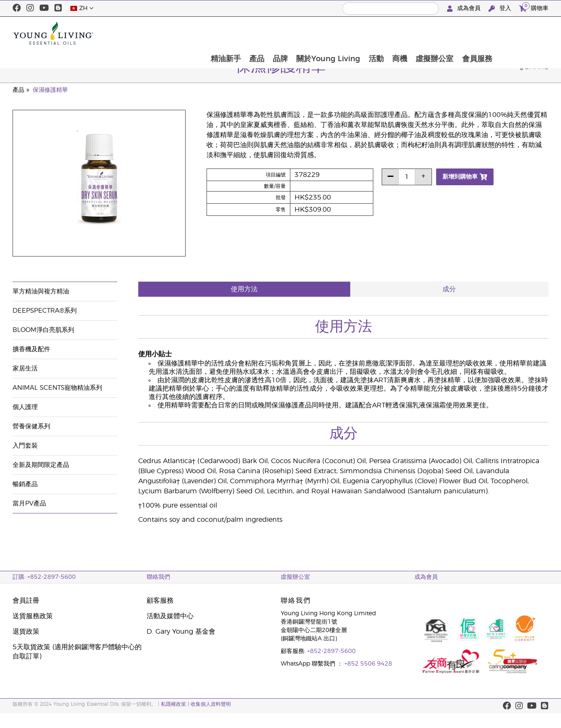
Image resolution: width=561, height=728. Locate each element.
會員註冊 (26, 601)
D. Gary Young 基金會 (181, 632)
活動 (426, 33)
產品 (304, 33)
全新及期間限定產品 (41, 465)
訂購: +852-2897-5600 (44, 577)
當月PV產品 (29, 504)
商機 (450, 33)
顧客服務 (160, 601)
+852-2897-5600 (331, 651)
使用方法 (244, 289)
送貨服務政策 (33, 616)
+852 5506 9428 (368, 664)
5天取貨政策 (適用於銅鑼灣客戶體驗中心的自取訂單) (77, 652)
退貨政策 (26, 632)
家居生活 (25, 369)
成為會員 (465, 9)
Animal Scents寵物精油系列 (57, 388)
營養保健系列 (31, 426)
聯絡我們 (158, 577)
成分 (449, 289)
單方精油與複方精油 (41, 291)
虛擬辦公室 (486, 33)
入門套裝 (25, 446)
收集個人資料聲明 (211, 704)
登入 (501, 9)
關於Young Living (377, 33)
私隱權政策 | (176, 704)
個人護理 (25, 407)
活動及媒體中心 (170, 616)
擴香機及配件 (31, 349)
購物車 (534, 7)
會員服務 (529, 33)
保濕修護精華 (50, 90)
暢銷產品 (25, 484)
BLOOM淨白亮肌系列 (43, 330)
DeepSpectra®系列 (45, 311)
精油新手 (272, 33)
